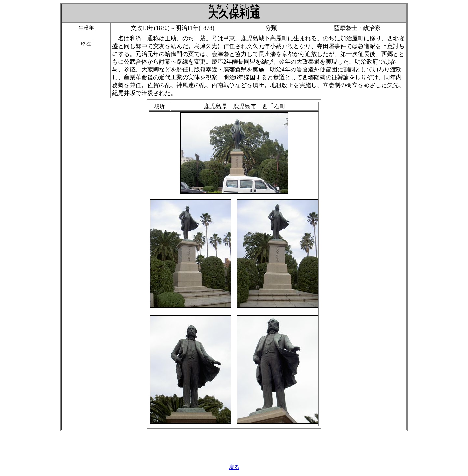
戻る (234, 467)
